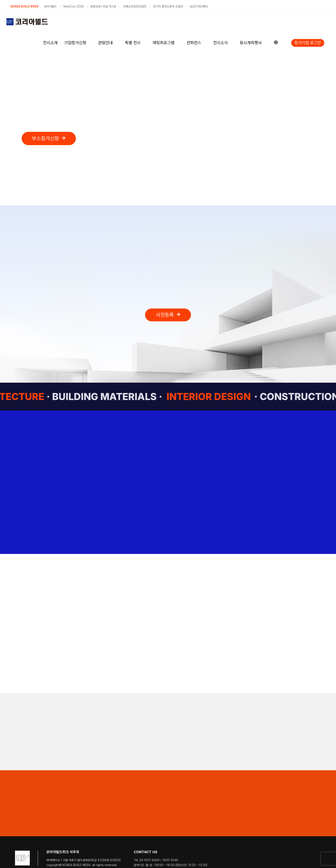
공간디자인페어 (199, 6)
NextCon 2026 (74, 6)
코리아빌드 (50, 6)
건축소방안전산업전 (135, 6)
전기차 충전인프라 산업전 (168, 6)
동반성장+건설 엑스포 (103, 6)
